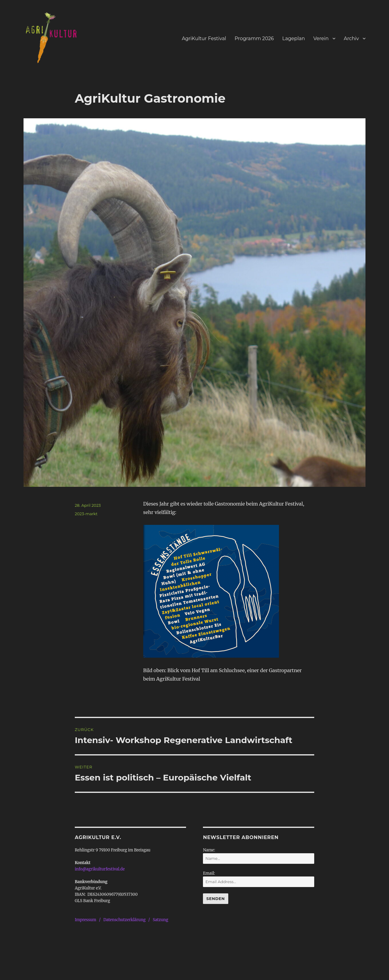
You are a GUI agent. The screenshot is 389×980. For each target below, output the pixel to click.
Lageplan (294, 38)
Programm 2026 (254, 38)
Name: (209, 850)
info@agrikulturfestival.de (100, 869)
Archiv (351, 38)
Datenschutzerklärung (125, 920)
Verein (321, 38)
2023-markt (86, 514)
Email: (209, 873)
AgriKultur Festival (204, 38)
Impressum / (89, 920)
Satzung (160, 920)
